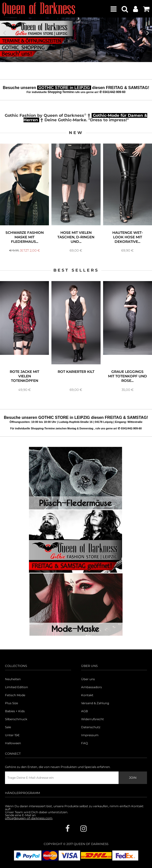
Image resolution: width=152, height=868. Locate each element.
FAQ (84, 743)
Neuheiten (13, 679)
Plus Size (11, 703)
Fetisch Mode (15, 695)
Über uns (88, 679)
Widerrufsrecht (92, 719)
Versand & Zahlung (95, 703)
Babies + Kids (15, 711)
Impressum (90, 735)
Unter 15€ (12, 735)
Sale (8, 727)
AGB (84, 711)
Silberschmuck (16, 719)
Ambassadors (91, 687)
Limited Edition (16, 687)
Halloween (13, 743)
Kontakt (87, 695)
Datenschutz (91, 727)
